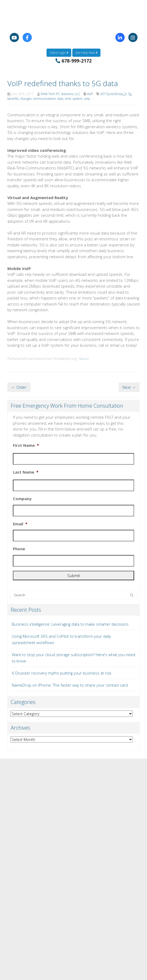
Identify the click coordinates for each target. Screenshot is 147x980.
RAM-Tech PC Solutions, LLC (60, 94)
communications (44, 99)
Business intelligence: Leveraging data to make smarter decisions (70, 624)
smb (68, 99)
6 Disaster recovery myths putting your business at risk (62, 673)
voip (87, 99)
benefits (13, 99)
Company (22, 499)
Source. (84, 359)
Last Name (26, 472)
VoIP (90, 94)
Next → (129, 387)
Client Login (59, 53)
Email (20, 524)
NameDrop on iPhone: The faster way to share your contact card (70, 685)
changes (26, 99)
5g (130, 94)
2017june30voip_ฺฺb (113, 94)
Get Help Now (86, 53)
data (60, 99)
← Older (19, 387)
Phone (19, 549)
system (78, 99)
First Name (26, 445)
